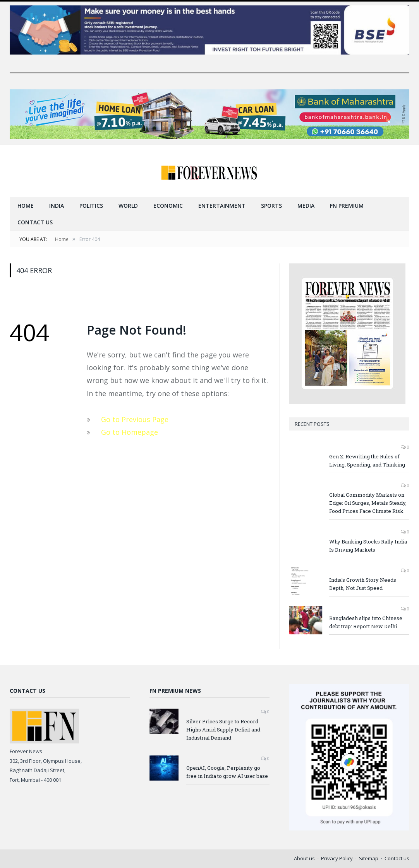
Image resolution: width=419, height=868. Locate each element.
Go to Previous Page (135, 419)
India (57, 206)
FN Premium (347, 206)
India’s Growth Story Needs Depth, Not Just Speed (363, 584)
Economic (168, 206)
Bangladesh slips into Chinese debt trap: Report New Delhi (366, 622)
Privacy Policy (337, 858)
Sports (271, 206)
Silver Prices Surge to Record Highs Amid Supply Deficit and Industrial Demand (223, 730)
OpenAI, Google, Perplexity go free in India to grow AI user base (227, 772)
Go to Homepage (130, 432)
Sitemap (369, 858)
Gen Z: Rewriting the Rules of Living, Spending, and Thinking (367, 460)
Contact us (35, 222)
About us (304, 858)
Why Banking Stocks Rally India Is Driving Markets (368, 546)
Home (26, 206)
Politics (91, 206)
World (128, 206)
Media (306, 206)
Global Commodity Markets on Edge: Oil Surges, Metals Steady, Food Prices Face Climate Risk (368, 503)
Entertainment (222, 206)
